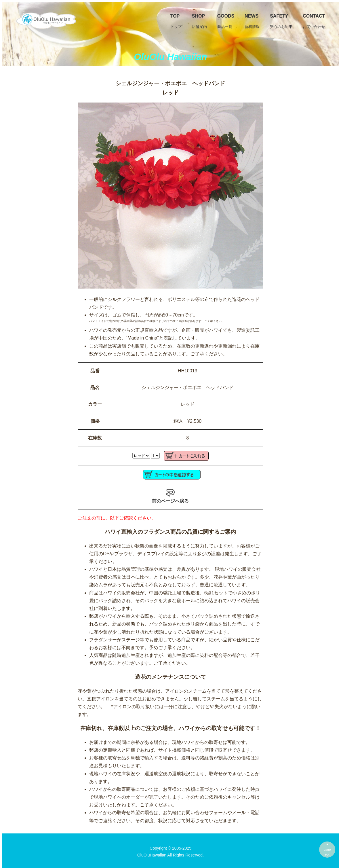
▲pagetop (327, 850)
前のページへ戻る (170, 496)
